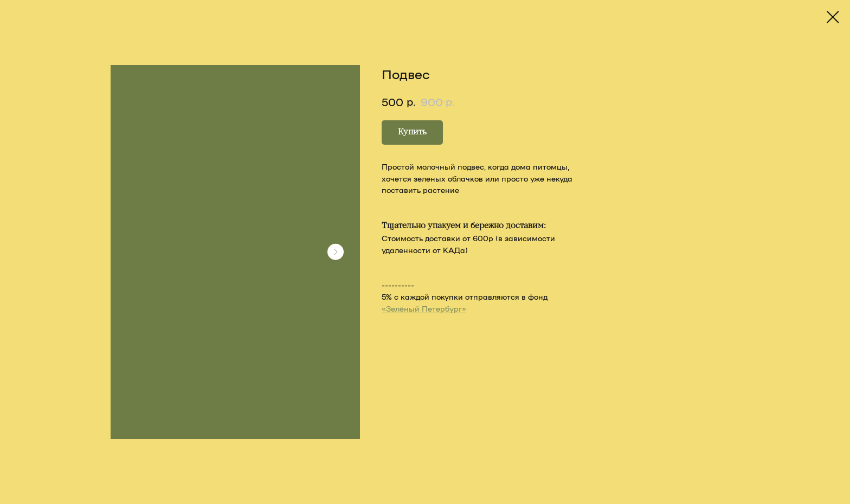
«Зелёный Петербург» (424, 308)
